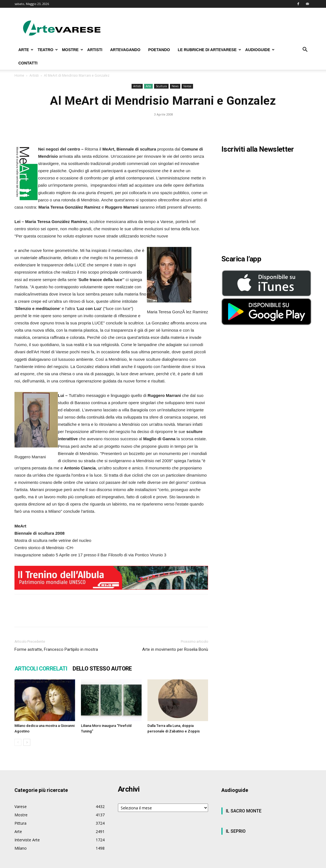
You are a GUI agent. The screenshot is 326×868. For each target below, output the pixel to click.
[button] (305, 50)
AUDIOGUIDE (260, 50)
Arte (148, 86)
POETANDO (159, 50)
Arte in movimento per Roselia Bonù (175, 649)
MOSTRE (73, 50)
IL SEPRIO (236, 831)
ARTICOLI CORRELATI (41, 669)
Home (19, 75)
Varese (187, 86)
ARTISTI (95, 50)
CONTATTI (28, 63)
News (175, 86)
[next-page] (27, 742)
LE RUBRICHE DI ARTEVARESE (209, 50)
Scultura (161, 86)
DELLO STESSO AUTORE (102, 669)
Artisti (34, 75)
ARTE (26, 50)
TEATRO (48, 50)
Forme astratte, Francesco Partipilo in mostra (56, 649)
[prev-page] (18, 742)
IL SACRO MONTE (244, 811)
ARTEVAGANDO (125, 50)
